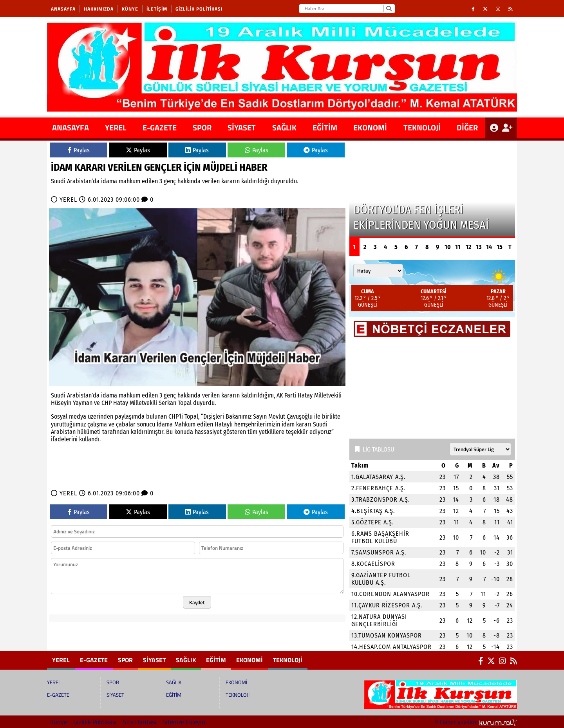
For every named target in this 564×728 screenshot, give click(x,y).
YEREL (116, 127)
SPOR (202, 127)
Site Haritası (140, 722)
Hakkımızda (99, 9)
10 (448, 247)
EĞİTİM (325, 127)
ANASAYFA (70, 127)
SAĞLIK (284, 127)
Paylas (79, 150)
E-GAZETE (160, 127)
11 (458, 247)
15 (500, 247)
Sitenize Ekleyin (184, 722)
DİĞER (467, 127)
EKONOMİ (370, 127)
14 (489, 247)
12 (468, 247)
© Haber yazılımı (476, 722)
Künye (130, 9)
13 (479, 247)
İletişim (157, 9)
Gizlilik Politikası (199, 9)
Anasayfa (63, 9)
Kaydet (197, 602)
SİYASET (242, 127)
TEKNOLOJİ (422, 127)
